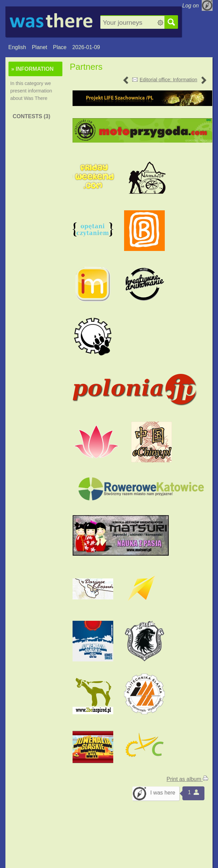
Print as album (187, 779)
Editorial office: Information (169, 80)
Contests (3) (31, 116)
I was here (163, 793)
